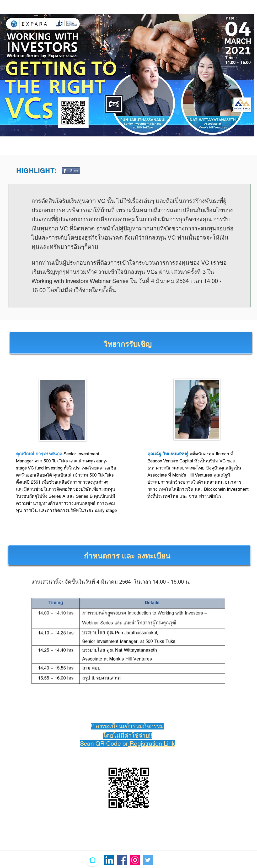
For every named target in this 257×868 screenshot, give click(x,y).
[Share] (71, 170)
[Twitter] (148, 860)
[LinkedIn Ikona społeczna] (109, 860)
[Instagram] (135, 860)
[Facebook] (122, 860)
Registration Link (151, 744)
